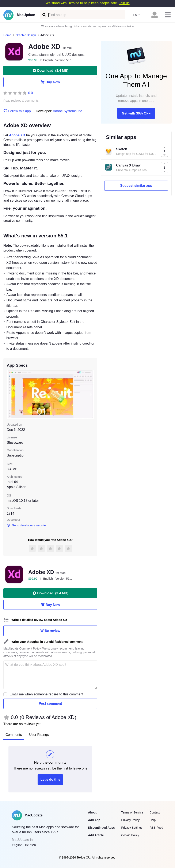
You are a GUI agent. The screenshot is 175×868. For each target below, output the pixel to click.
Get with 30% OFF (136, 113)
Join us (124, 3)
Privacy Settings (132, 828)
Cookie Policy (130, 835)
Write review (50, 631)
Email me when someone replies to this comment (47, 694)
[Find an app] (44, 15)
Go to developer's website (26, 525)
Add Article (96, 835)
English (17, 845)
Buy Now (50, 82)
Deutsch (31, 845)
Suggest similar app (136, 186)
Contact (155, 812)
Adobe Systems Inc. (68, 111)
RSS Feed (156, 828)
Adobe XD (17, 135)
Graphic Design (26, 35)
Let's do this (50, 779)
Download (50, 71)
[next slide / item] (91, 394)
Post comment (50, 704)
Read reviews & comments (21, 101)
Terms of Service (132, 812)
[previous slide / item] (10, 394)
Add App (94, 820)
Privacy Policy (130, 820)
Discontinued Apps (101, 828)
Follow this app (17, 111)
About (92, 812)
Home (7, 35)
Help (153, 820)
